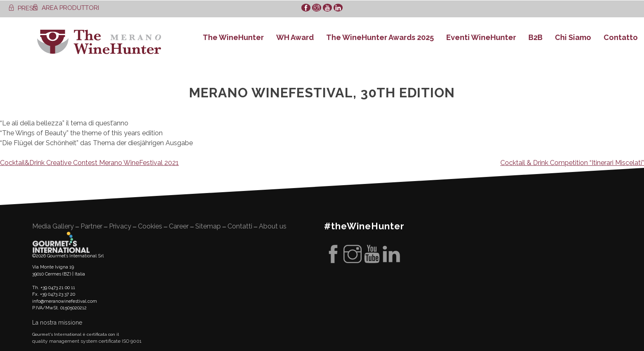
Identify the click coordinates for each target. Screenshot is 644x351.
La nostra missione (57, 323)
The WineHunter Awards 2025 (380, 37)
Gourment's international (61, 242)
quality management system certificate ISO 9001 (87, 341)
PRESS (22, 8)
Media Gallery (53, 226)
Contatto (621, 37)
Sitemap (208, 226)
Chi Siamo (573, 37)
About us (273, 226)
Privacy (120, 226)
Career (179, 226)
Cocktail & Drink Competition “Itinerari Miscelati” (572, 163)
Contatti (240, 226)
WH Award (295, 37)
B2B (535, 37)
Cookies (150, 226)
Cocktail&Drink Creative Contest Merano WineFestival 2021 (89, 163)
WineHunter (99, 42)
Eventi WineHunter (481, 37)
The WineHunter (233, 37)
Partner (91, 226)
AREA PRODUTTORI (66, 8)
